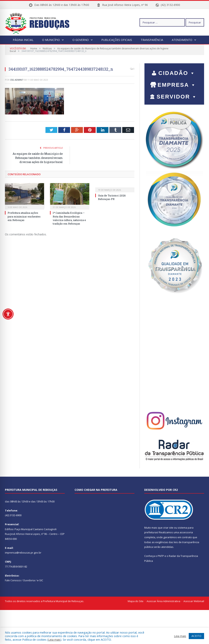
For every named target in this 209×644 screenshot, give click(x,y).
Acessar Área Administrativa (163, 601)
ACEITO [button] (196, 636)
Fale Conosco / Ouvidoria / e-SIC (24, 580)
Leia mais (54, 639)
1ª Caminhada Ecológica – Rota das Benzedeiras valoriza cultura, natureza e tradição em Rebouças (69, 218)
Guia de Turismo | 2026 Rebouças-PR (112, 197)
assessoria (186, 532)
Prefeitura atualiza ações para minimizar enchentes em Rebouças (24, 216)
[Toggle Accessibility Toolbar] (8, 314)
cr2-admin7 (17, 80)
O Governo (81, 40)
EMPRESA (177, 85)
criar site (168, 528)
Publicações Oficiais (117, 40)
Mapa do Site (136, 601)
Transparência (152, 40)
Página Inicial (23, 40)
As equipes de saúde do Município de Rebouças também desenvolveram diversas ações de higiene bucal (38, 158)
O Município (51, 40)
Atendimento (182, 40)
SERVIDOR (177, 97)
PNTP (161, 556)
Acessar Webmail (194, 601)
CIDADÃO (177, 73)
